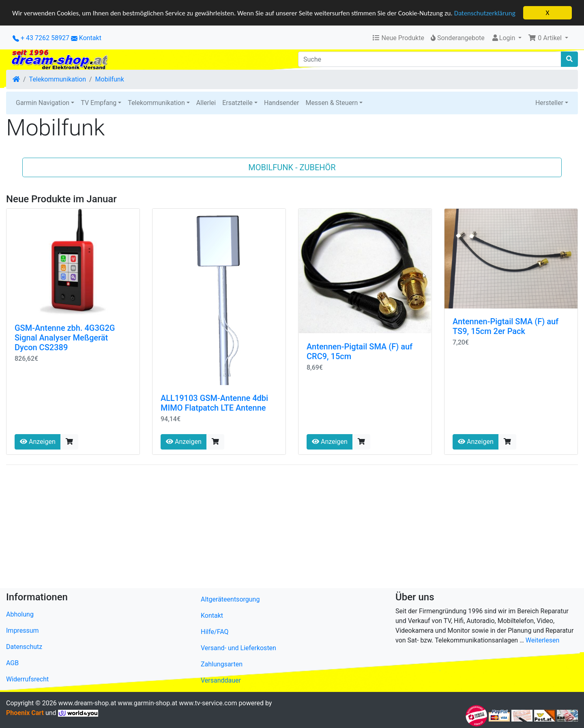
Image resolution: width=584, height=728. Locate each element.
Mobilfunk (110, 79)
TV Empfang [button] (99, 103)
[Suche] (430, 59)
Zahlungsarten (222, 664)
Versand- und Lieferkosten (238, 648)
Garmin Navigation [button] (43, 103)
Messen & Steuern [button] (332, 103)
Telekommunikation (58, 79)
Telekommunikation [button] (156, 103)
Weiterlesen (542, 640)
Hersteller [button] (549, 103)
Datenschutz (24, 647)
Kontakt (90, 38)
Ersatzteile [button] (237, 103)
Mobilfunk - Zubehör (292, 167)
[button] (548, 38)
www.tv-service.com (208, 703)
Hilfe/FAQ (215, 632)
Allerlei (206, 103)
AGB (12, 663)
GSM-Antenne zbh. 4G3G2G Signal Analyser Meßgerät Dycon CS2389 (65, 338)
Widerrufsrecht (27, 679)
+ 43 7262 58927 (41, 38)
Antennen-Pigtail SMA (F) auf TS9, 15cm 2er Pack (506, 326)
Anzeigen (38, 442)
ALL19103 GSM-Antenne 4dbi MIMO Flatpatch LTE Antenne (214, 403)
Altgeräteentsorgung (230, 599)
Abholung (20, 614)
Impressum (23, 631)
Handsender (281, 103)
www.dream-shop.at (87, 703)
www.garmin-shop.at (147, 703)
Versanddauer (221, 680)
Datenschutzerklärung (485, 13)
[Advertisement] (249, 528)
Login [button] (504, 38)
